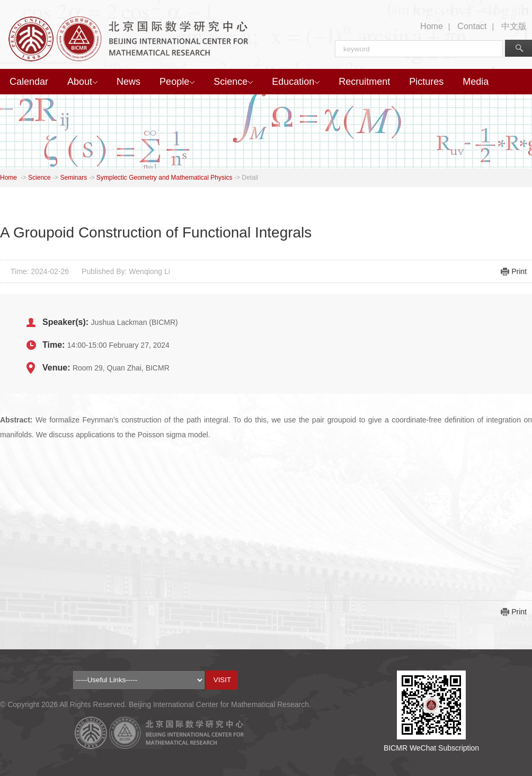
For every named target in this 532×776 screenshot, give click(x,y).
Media (476, 82)
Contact (472, 26)
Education (296, 82)
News (128, 82)
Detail (250, 178)
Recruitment (364, 82)
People (177, 82)
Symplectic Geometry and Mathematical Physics (165, 178)
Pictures (426, 82)
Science (233, 82)
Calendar (29, 82)
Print (519, 271)
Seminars (73, 178)
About (82, 82)
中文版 (514, 26)
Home (432, 26)
